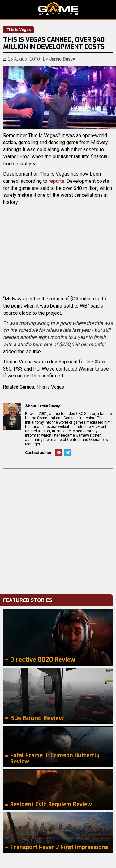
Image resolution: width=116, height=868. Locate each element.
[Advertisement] (58, 530)
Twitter (68, 452)
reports (56, 181)
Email (59, 452)
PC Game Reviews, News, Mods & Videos (58, 9)
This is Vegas (50, 387)
